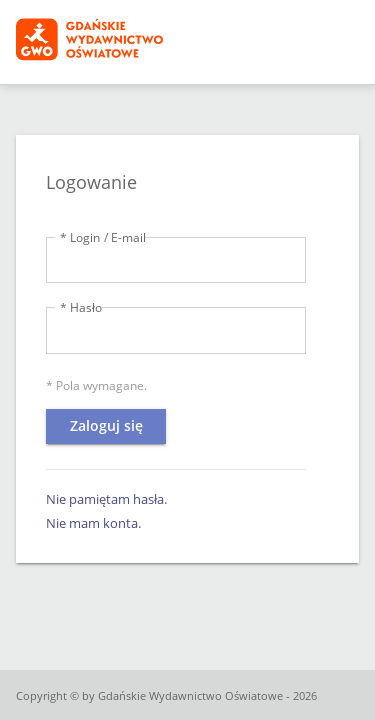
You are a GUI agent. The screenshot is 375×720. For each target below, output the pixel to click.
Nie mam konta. (93, 523)
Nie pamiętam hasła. (106, 499)
